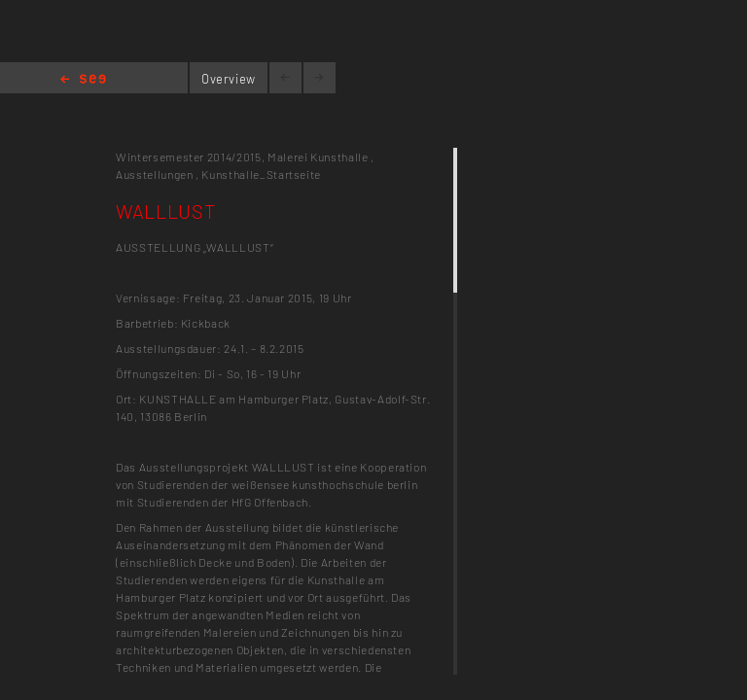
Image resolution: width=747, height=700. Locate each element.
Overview (229, 79)
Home (83, 80)
